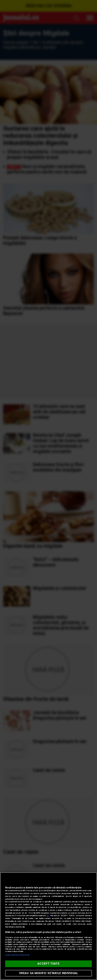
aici (48, 916)
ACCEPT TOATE (48, 964)
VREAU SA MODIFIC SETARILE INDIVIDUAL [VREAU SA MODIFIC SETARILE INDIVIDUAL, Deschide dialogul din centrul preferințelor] (48, 973)
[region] (48, 926)
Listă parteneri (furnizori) (17, 955)
